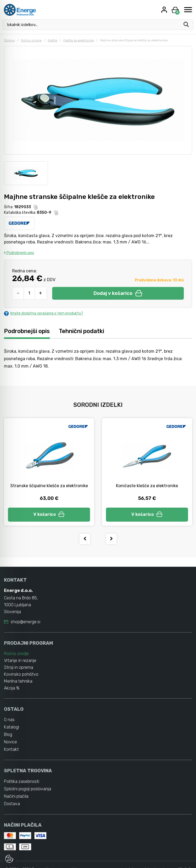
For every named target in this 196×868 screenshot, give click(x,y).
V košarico (49, 514)
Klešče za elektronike (79, 40)
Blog (8, 734)
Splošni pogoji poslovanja (28, 789)
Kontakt (11, 749)
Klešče (52, 40)
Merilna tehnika (18, 681)
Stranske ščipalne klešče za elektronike (49, 486)
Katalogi (12, 727)
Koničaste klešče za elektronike (147, 486)
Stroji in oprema (19, 667)
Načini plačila (16, 796)
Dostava (12, 804)
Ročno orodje (31, 40)
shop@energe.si (25, 622)
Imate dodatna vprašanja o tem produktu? (44, 313)
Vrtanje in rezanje (20, 660)
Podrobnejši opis (19, 253)
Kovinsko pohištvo (21, 674)
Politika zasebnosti (22, 781)
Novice (10, 742)
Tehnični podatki (81, 331)
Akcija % (12, 688)
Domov (9, 40)
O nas (9, 720)
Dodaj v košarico (118, 293)
